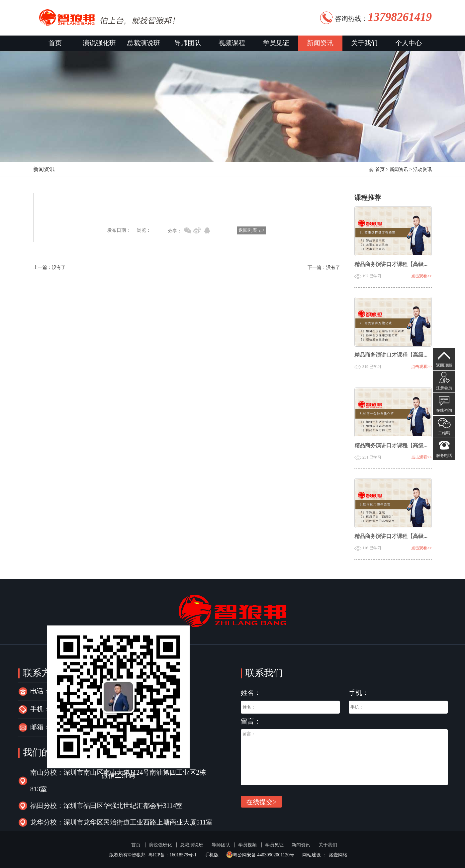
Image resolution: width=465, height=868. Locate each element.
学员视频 (247, 845)
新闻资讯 (320, 43)
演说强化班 (99, 43)
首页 (55, 43)
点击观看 (421, 276)
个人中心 (409, 43)
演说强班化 (160, 845)
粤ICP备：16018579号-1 (172, 855)
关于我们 (364, 43)
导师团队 (188, 43)
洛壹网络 (338, 855)
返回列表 (248, 230)
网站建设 (312, 855)
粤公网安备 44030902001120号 (260, 855)
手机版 (212, 855)
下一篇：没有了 (324, 267)
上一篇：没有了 (49, 267)
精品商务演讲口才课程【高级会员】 (397, 264)
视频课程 (232, 43)
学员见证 (276, 43)
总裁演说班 (143, 43)
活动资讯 (422, 170)
